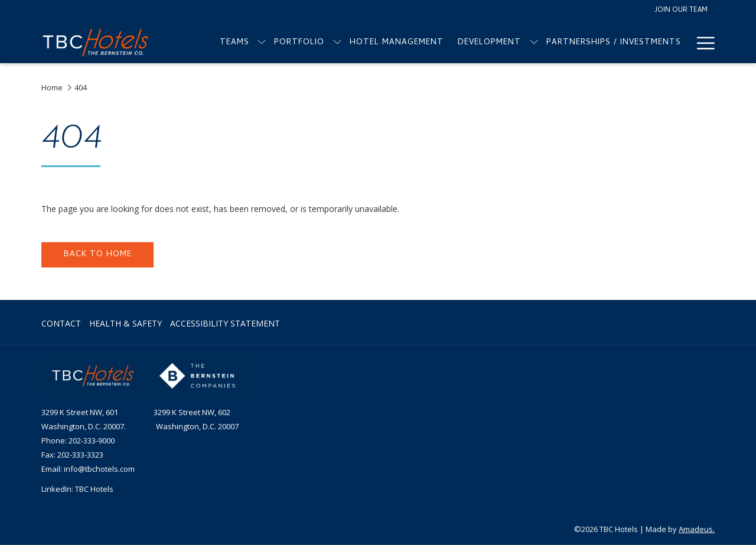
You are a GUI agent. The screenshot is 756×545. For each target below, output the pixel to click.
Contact (61, 323)
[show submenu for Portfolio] (337, 43)
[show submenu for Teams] (262, 43)
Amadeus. (697, 529)
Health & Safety (126, 323)
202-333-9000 (92, 440)
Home (52, 87)
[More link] (701, 43)
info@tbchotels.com (99, 469)
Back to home (98, 255)
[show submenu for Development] (534, 43)
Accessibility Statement (225, 323)
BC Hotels (96, 489)
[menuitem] (235, 43)
